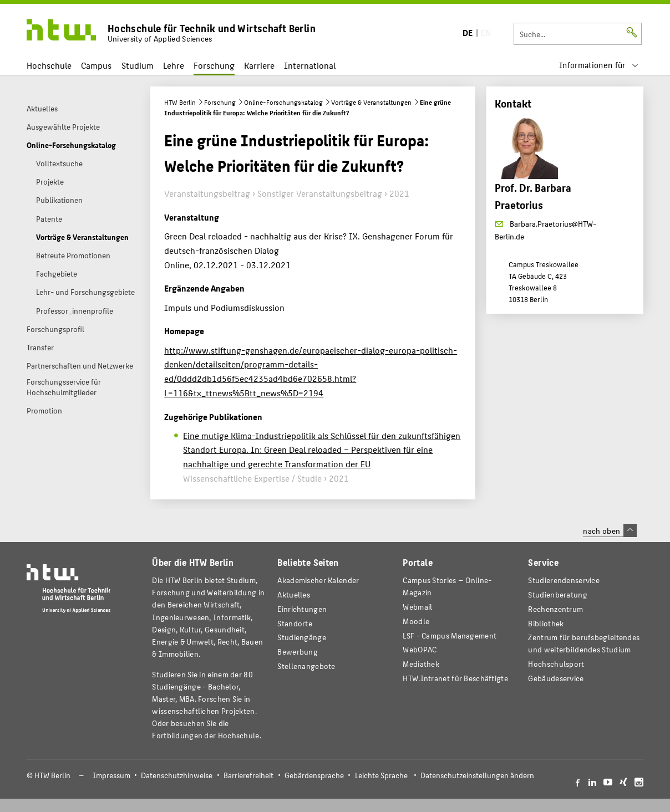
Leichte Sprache (381, 775)
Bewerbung (298, 652)
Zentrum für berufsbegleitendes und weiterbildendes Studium (584, 643)
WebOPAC (420, 649)
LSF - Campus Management (450, 635)
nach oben (610, 530)
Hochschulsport (556, 664)
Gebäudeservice (556, 678)
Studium (138, 65)
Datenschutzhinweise (177, 775)
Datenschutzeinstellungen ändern (477, 775)
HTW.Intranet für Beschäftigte (455, 678)
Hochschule (49, 65)
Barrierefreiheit (248, 775)
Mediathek (421, 664)
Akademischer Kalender (318, 580)
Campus (96, 65)
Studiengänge (302, 637)
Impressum (111, 775)
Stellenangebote (306, 666)
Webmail (417, 607)
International (310, 65)
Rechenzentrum (555, 609)
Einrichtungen (302, 609)
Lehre (174, 65)
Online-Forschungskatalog (283, 102)
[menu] (599, 65)
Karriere (259, 65)
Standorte (295, 623)
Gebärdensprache (314, 775)
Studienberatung (557, 594)
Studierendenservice (564, 580)
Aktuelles (294, 594)
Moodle (416, 621)
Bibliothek (546, 623)
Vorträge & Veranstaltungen (371, 102)
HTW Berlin (180, 102)
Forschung (214, 65)
